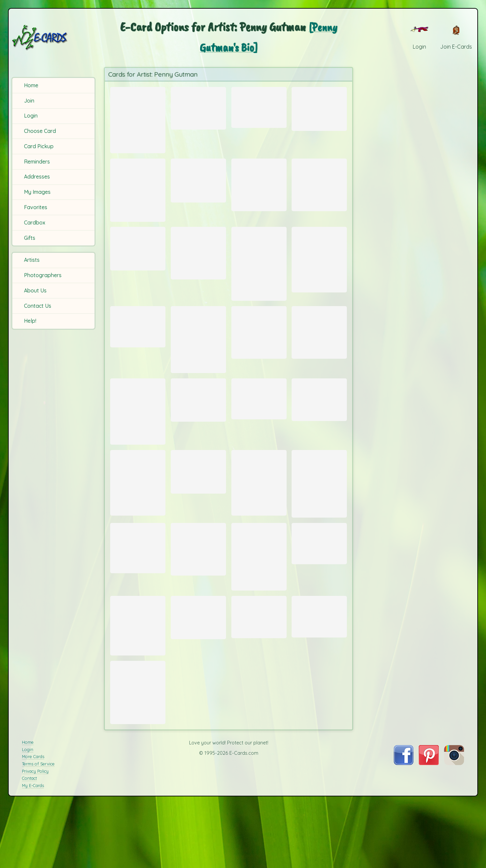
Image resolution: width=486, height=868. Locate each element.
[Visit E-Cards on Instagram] (454, 837)
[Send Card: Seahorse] (198, 432)
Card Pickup (39, 146)
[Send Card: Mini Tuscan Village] (198, 598)
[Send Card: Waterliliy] (138, 597)
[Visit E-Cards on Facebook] (404, 837)
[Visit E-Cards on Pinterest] (429, 837)
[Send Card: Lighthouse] (319, 592)
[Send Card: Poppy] (319, 526)
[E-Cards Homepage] (53, 37)
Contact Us (38, 306)
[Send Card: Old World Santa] (259, 280)
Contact (29, 852)
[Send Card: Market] (198, 674)
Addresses (37, 177)
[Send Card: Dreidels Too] (198, 187)
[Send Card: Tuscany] (259, 105)
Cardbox (35, 222)
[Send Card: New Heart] (319, 192)
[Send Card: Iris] (259, 524)
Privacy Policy (35, 845)
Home (31, 85)
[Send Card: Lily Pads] (319, 674)
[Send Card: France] (138, 263)
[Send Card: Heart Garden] (259, 192)
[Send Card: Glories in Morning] (198, 365)
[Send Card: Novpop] (319, 107)
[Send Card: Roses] (319, 275)
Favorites (36, 207)
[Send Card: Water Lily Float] (319, 431)
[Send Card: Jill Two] (138, 524)
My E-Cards (33, 859)
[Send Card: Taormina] (138, 350)
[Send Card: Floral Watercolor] (198, 268)
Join (29, 101)
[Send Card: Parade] (138, 684)
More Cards (33, 830)
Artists (32, 260)
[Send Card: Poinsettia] (198, 512)
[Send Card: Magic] (259, 430)
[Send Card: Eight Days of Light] (138, 120)
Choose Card (40, 131)
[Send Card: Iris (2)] (259, 607)
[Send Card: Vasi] (259, 674)
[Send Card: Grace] (138, 445)
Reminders (37, 162)
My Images (37, 192)
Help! (30, 321)
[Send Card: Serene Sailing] (138, 198)
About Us (35, 290)
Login (31, 116)
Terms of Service (38, 837)
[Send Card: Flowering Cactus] (319, 356)
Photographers (43, 275)
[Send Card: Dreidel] (198, 106)
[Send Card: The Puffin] (259, 356)
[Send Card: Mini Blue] (138, 758)
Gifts (30, 238)
